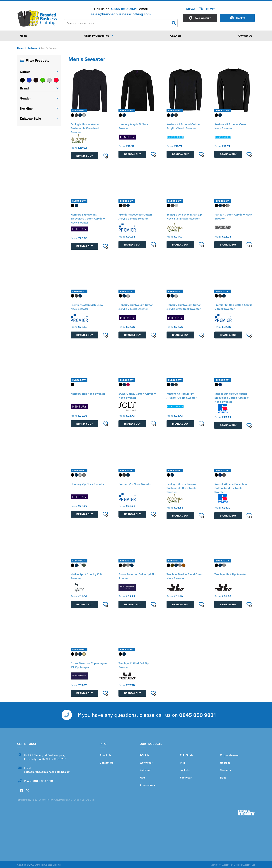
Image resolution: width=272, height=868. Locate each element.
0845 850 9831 (124, 9)
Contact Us (107, 763)
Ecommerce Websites (220, 865)
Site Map (90, 800)
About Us (105, 755)
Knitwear (33, 48)
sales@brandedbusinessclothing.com (121, 14)
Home (21, 48)
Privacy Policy (31, 800)
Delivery (68, 800)
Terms (20, 800)
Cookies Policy (46, 800)
